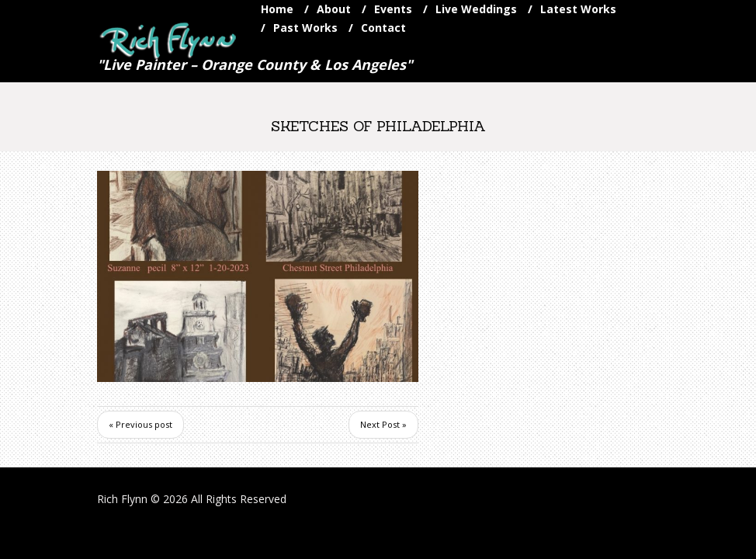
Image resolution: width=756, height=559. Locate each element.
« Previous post (140, 424)
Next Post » (383, 424)
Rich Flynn (122, 499)
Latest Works (578, 9)
